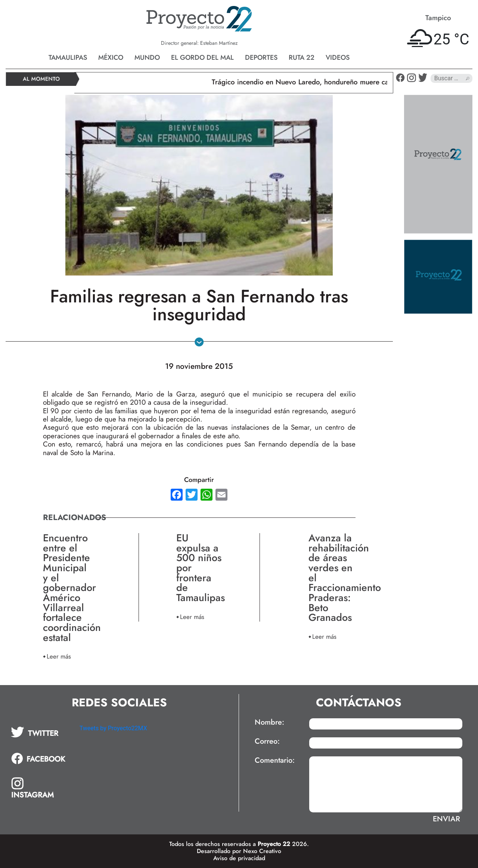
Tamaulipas (68, 57)
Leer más (59, 656)
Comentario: (275, 760)
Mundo (147, 57)
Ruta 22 (302, 57)
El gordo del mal (202, 57)
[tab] (40, 732)
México (111, 57)
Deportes (261, 57)
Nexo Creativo (262, 851)
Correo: (267, 741)
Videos (338, 57)
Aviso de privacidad (239, 858)
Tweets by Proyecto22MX (113, 728)
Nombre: (269, 722)
